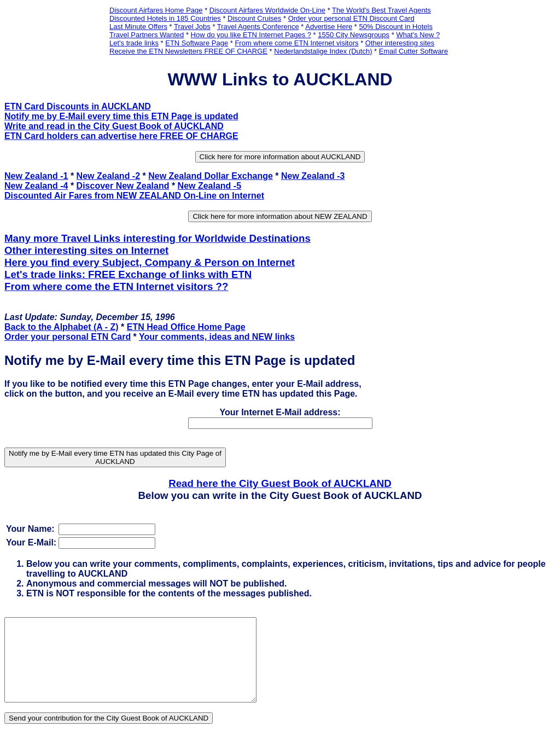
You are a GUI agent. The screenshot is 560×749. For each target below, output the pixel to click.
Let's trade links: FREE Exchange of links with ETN (128, 274)
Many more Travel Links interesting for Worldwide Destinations (157, 238)
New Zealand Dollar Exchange (211, 176)
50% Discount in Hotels (396, 27)
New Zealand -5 (209, 186)
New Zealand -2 (108, 176)
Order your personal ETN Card (68, 337)
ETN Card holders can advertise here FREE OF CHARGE (121, 136)
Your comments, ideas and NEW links (217, 337)
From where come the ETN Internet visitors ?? (116, 286)
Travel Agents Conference (258, 27)
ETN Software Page (197, 43)
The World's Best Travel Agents (381, 10)
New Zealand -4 (36, 186)
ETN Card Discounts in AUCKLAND (78, 106)
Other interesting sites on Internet (86, 250)
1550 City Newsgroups (354, 35)
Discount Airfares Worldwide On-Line (267, 10)
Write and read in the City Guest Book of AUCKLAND (114, 126)
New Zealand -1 (36, 176)
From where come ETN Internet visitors (296, 43)
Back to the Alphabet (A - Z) (62, 327)
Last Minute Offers (138, 27)
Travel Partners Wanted (147, 35)
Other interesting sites (400, 43)
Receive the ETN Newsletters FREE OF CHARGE (188, 51)
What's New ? (418, 35)
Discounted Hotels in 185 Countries (165, 18)
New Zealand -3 (313, 176)
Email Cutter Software (413, 51)
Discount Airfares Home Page (156, 10)
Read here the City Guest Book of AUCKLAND (280, 483)
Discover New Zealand (123, 186)
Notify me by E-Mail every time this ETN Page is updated (121, 116)
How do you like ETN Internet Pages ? (251, 35)
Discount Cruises (254, 18)
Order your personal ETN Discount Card (351, 18)
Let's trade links (134, 43)
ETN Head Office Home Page (186, 327)
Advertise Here (329, 27)
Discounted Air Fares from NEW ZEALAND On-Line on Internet (134, 196)
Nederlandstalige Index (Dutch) (323, 51)
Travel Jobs (192, 27)
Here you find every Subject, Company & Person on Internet (150, 262)
